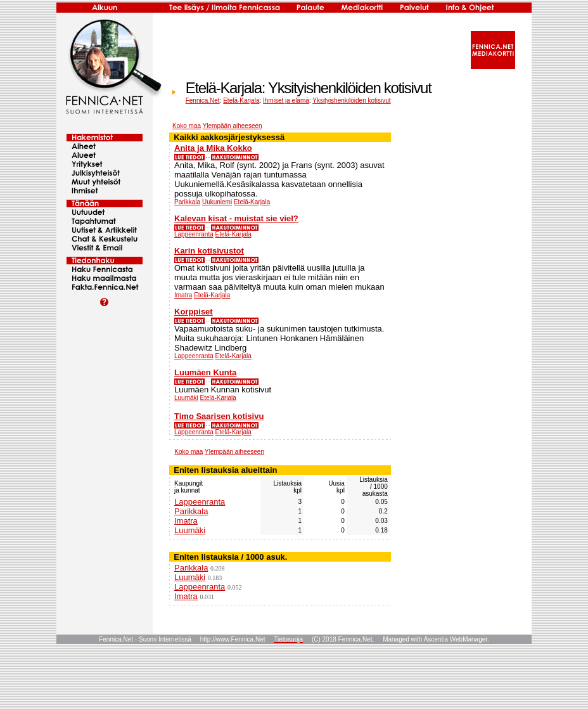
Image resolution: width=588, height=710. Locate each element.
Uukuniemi (217, 202)
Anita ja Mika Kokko (213, 148)
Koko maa (187, 126)
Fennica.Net (203, 100)
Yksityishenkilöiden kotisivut (351, 100)
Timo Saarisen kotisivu (219, 416)
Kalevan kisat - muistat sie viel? (236, 218)
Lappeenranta (194, 234)
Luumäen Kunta (205, 372)
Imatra (183, 295)
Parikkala (187, 202)
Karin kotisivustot (209, 251)
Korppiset (194, 312)
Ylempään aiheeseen (233, 126)
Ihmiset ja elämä (286, 100)
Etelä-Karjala (241, 100)
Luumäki (186, 398)
